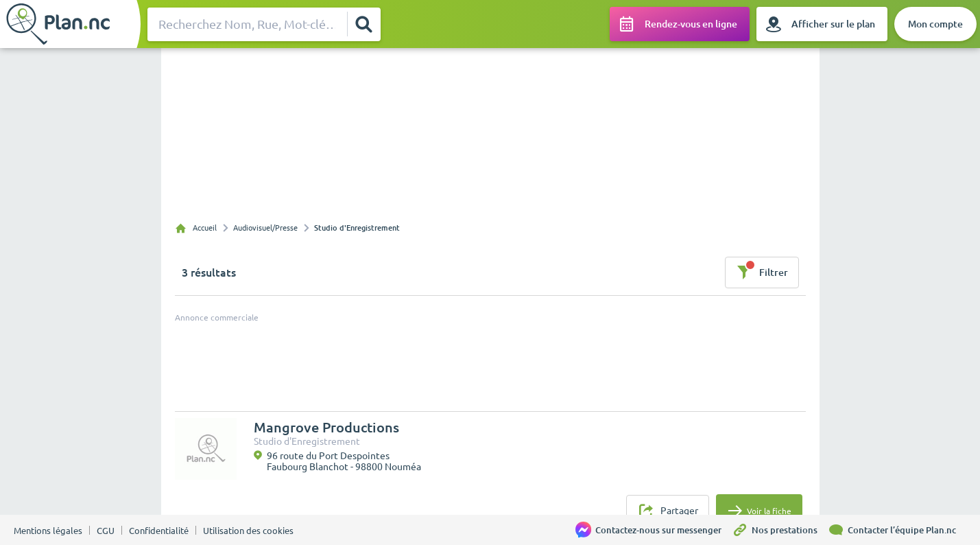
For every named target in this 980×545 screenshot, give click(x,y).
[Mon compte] (935, 24)
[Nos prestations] (780, 530)
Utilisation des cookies (248, 531)
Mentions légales (48, 531)
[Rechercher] (363, 24)
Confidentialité (159, 531)
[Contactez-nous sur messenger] (654, 530)
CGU (106, 531)
